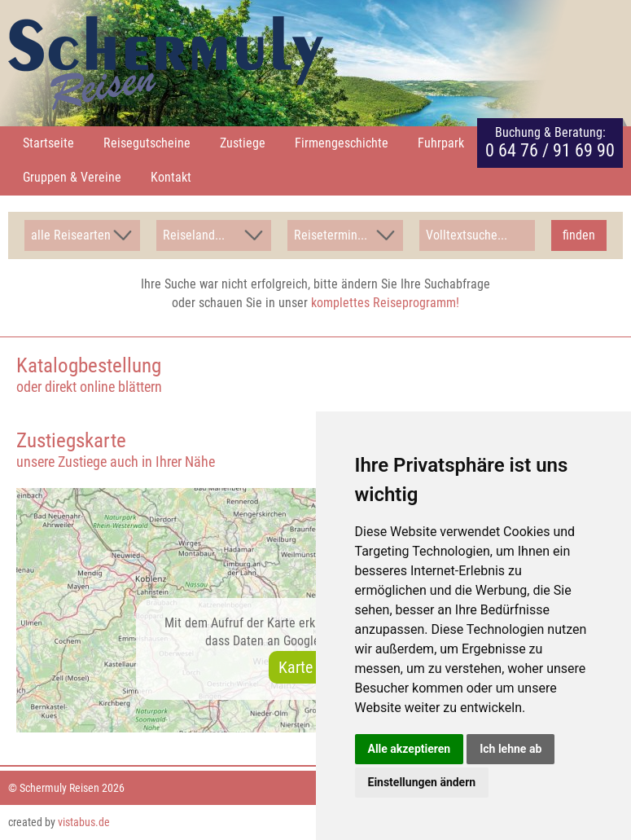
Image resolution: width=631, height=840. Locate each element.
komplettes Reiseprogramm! (385, 303)
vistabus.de (84, 822)
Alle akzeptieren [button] (410, 749)
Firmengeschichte (342, 143)
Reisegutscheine (147, 143)
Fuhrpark (441, 143)
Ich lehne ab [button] (510, 749)
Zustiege (243, 143)
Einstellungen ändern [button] (422, 782)
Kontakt (171, 177)
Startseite (48, 143)
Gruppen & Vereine (72, 177)
